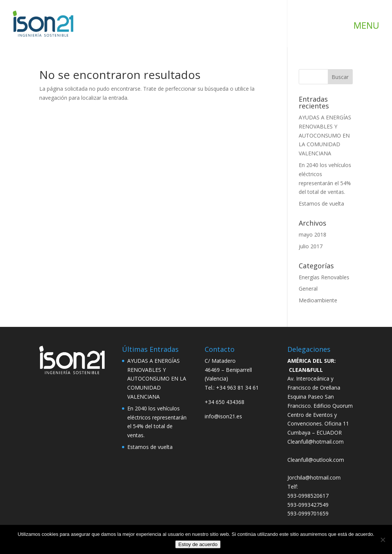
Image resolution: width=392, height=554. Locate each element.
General (308, 289)
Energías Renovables (324, 277)
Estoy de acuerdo (198, 544)
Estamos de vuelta (321, 203)
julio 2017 (311, 246)
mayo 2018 (313, 234)
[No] (383, 540)
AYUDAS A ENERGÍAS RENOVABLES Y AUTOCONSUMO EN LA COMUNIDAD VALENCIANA (325, 135)
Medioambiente (318, 300)
